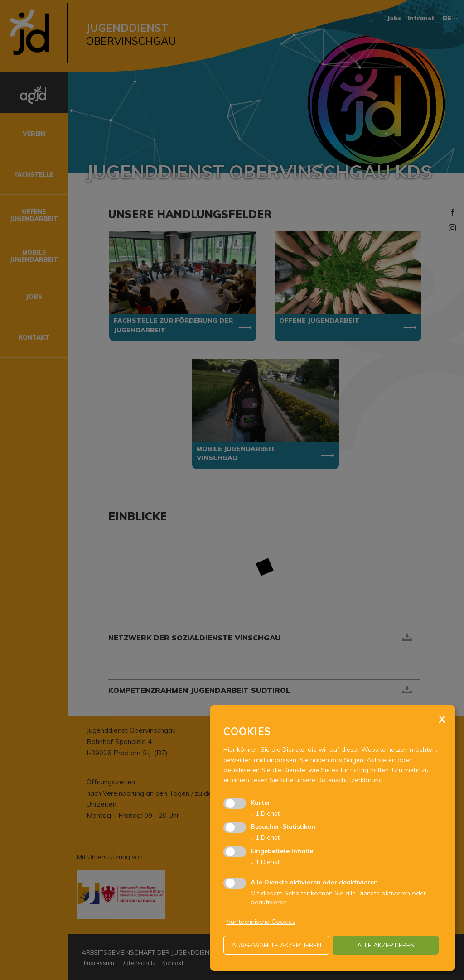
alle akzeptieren (386, 945)
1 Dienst (265, 813)
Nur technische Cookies (261, 922)
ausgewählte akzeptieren (276, 945)
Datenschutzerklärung (350, 780)
